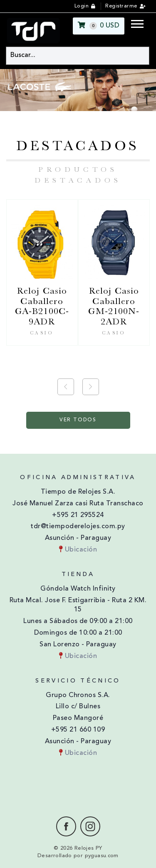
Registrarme (121, 6)
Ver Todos (78, 420)
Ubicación (78, 550)
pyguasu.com (102, 856)
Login (82, 6)
